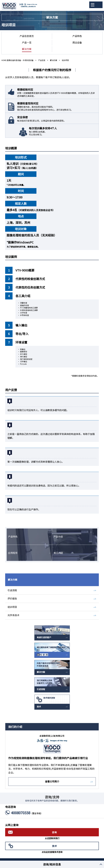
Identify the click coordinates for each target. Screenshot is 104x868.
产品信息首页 (27, 36)
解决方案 (27, 49)
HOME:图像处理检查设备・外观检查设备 (17, 60)
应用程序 (13, 553)
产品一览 (27, 42)
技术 (54, 846)
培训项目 (12, 607)
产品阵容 (58, 536)
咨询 (54, 832)
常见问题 (58, 553)
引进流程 (12, 590)
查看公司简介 (52, 781)
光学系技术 (13, 615)
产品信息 (42, 60)
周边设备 (77, 42)
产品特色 (77, 36)
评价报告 (12, 598)
